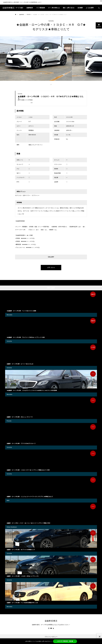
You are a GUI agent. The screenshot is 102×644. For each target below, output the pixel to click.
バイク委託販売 (40, 8)
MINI (8, 501)
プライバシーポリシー (51, 637)
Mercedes (10, 315)
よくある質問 (90, 8)
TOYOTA (51, 21)
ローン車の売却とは (54, 8)
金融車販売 (30, 8)
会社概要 (80, 8)
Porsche (9, 421)
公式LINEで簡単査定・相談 (65, 641)
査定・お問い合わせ (69, 8)
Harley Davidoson (12, 527)
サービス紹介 (19, 8)
